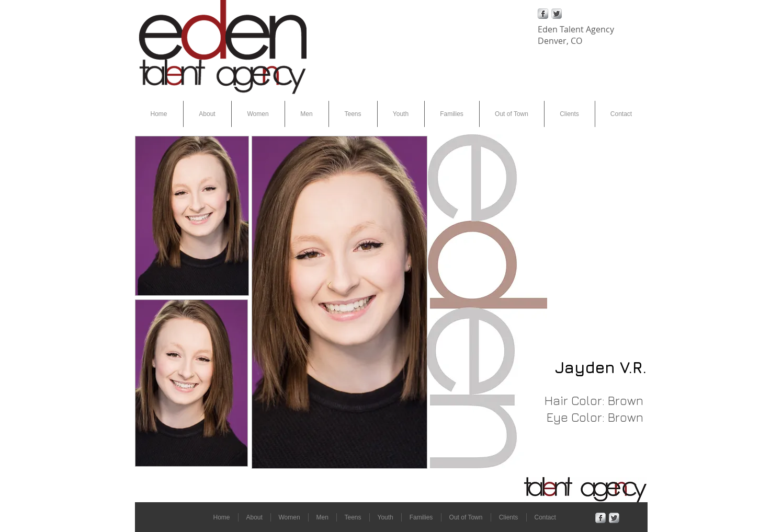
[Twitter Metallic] (557, 14)
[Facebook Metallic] (543, 14)
